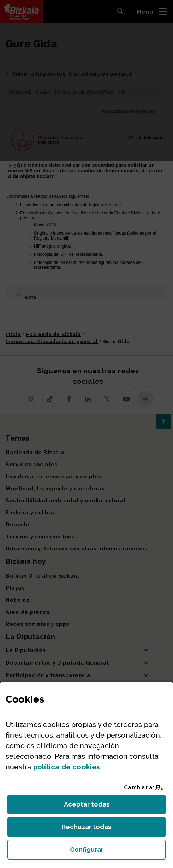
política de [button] (67, 767)
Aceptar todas (93, 806)
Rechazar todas (92, 829)
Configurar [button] (118, 852)
